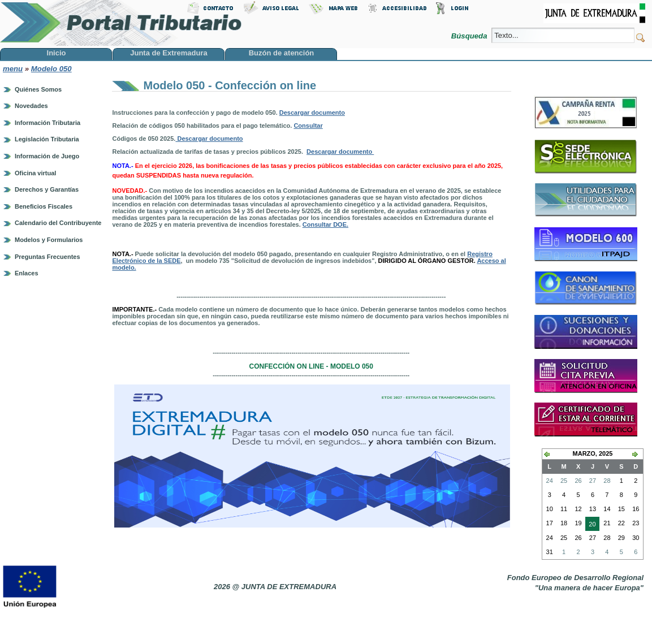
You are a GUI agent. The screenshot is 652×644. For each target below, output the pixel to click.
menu (13, 69)
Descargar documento (312, 113)
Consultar (308, 126)
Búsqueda (470, 36)
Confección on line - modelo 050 (311, 366)
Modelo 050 (51, 69)
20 (590, 525)
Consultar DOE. (325, 224)
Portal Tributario (121, 23)
